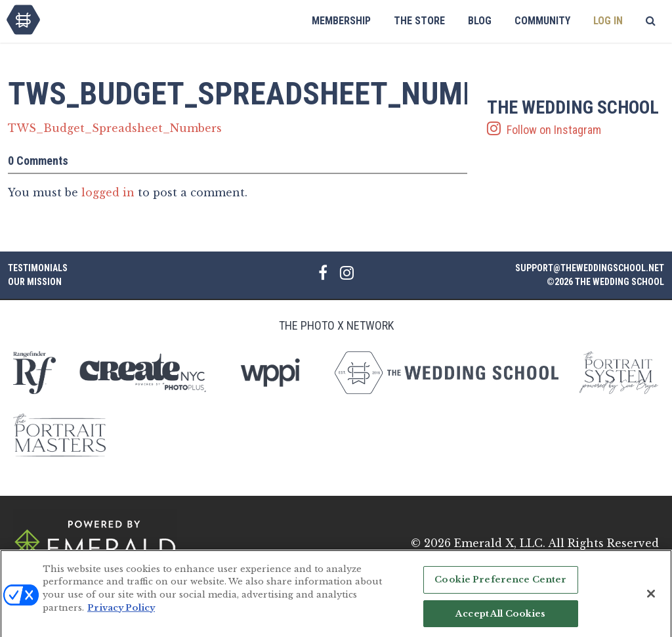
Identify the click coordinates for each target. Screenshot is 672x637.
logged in (108, 192)
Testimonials (38, 268)
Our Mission (35, 282)
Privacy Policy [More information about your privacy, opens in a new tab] (121, 612)
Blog (480, 21)
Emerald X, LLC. (500, 543)
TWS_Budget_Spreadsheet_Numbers (115, 128)
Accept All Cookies (500, 618)
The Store (419, 21)
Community (542, 21)
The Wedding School (23, 20)
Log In (608, 21)
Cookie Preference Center (500, 585)
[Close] (651, 599)
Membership (341, 21)
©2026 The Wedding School (605, 282)
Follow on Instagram (576, 118)
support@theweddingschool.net (590, 268)
